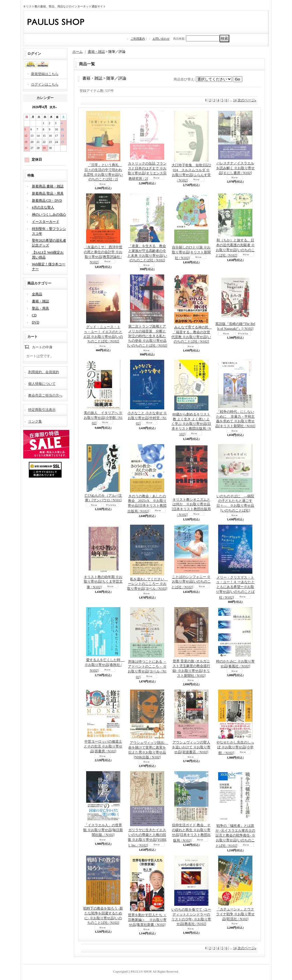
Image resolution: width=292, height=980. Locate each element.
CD (34, 315)
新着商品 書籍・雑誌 (48, 186)
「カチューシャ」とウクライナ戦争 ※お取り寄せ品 (235, 914)
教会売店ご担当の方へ (45, 395)
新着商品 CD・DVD (47, 201)
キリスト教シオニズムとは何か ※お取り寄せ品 (191, 507)
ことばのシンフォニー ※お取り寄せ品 (191, 582)
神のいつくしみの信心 (49, 215)
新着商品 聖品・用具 (48, 193)
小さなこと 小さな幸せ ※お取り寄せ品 (147, 418)
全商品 (37, 294)
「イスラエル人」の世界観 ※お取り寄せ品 (103, 830)
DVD (36, 322)
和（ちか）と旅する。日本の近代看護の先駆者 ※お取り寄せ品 (235, 248)
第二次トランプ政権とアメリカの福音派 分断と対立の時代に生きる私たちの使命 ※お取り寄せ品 (147, 336)
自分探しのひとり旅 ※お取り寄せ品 (191, 253)
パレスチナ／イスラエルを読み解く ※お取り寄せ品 (235, 168)
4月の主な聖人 (43, 207)
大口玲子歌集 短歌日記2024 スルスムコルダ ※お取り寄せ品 (191, 173)
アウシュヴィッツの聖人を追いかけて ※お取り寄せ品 (191, 747)
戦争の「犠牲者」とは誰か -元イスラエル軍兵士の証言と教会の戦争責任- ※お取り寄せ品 (235, 836)
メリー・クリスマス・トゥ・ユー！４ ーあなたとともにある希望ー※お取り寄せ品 (235, 587)
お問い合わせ (161, 39)
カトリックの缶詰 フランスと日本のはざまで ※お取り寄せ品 (147, 171)
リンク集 (35, 421)
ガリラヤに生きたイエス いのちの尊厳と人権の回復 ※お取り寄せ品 (147, 837)
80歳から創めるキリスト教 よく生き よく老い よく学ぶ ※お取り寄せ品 (191, 424)
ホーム (78, 52)
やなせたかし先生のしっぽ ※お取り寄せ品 (235, 748)
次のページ (247, 100)
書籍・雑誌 (40, 301)
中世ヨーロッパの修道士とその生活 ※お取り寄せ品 (103, 746)
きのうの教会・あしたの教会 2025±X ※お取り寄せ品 (147, 504)
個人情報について (42, 384)
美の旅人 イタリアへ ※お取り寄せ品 (103, 418)
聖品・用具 (40, 308)
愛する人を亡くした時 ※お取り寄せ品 (105, 665)
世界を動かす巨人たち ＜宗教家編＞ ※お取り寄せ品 (147, 920)
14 (235, 100)
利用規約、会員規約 (44, 372)
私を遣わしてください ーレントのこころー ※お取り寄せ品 (147, 584)
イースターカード (46, 222)
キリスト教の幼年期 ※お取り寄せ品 (103, 582)
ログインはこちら (45, 84)
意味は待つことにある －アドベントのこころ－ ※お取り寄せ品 (147, 669)
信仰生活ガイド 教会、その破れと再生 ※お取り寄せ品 (191, 833)
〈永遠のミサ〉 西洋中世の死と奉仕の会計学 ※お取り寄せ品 (103, 255)
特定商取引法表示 (42, 410)
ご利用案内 (138, 39)
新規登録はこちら (45, 74)
